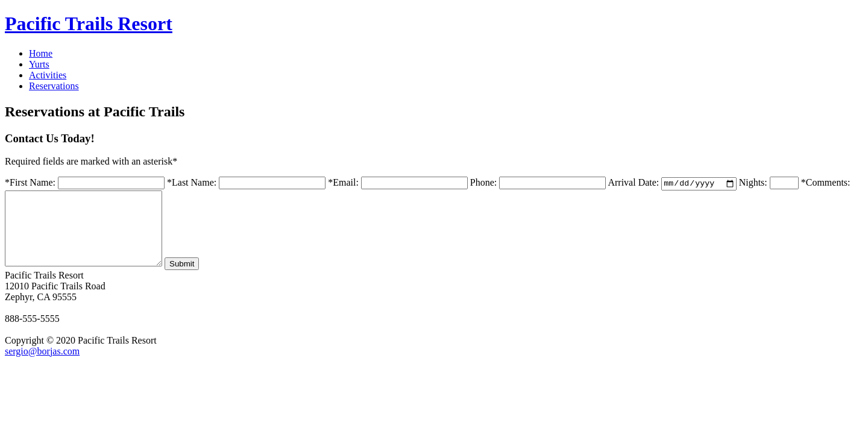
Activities (48, 75)
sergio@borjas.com (42, 366)
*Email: (343, 184)
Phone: (483, 184)
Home (41, 53)
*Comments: (826, 184)
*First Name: (30, 184)
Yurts (39, 64)
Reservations (54, 86)
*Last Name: (192, 184)
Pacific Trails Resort (89, 24)
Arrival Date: (633, 184)
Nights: (753, 184)
